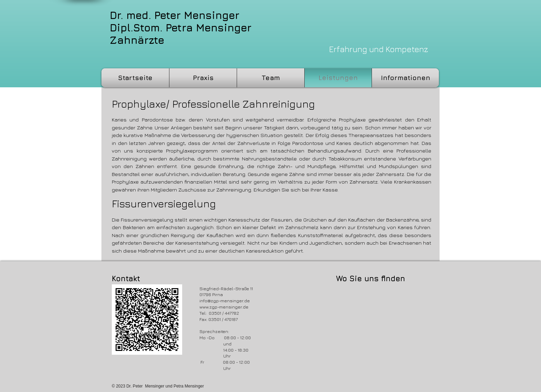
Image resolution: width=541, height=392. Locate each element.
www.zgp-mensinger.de (224, 307)
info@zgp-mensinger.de (225, 301)
